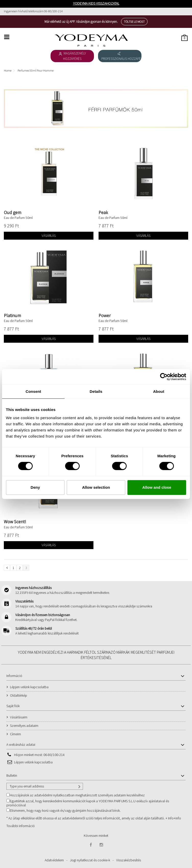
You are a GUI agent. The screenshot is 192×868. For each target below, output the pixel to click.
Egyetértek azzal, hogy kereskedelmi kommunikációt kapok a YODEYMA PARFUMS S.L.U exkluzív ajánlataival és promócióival (88, 803)
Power (105, 315)
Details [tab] (96, 391)
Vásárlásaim (19, 717)
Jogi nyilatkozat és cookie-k (90, 860)
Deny (35, 487)
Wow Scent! (15, 522)
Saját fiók (13, 706)
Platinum (12, 315)
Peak (103, 212)
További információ (21, 826)
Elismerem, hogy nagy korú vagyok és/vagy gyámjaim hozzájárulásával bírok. (65, 810)
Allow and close (157, 487)
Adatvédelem (54, 860)
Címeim (15, 734)
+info (177, 818)
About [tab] (159, 391)
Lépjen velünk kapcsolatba (29, 687)
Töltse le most (134, 22)
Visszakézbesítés (129, 860)
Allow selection (96, 487)
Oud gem (13, 212)
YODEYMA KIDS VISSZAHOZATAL (96, 3)
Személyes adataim (24, 726)
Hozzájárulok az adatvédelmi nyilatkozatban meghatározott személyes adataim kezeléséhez (77, 795)
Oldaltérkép (19, 695)
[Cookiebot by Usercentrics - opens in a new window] (164, 377)
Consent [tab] (33, 391)
